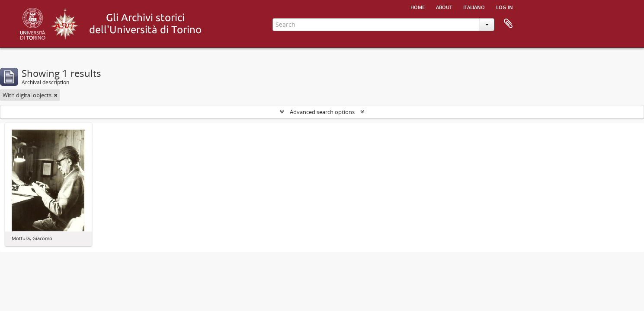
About (444, 6)
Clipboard (508, 24)
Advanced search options (322, 112)
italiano (474, 6)
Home (418, 6)
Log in (505, 6)
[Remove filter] (56, 95)
